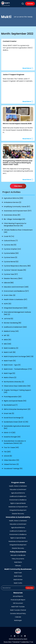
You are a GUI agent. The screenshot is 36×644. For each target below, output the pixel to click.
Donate (30, 4)
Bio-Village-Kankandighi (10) (14, 219)
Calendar (18, 617)
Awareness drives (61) (12, 215)
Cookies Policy (25, 642)
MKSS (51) (7, 340)
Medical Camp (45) (11, 331)
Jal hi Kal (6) (8, 319)
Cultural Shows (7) (11, 241)
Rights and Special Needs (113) (15, 401)
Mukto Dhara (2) (10, 377)
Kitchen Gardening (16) (13, 323)
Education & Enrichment (18, 490)
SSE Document (18, 603)
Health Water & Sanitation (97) (16, 299)
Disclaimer (16, 642)
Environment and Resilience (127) (16, 291)
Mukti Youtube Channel (18, 610)
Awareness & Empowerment (18, 507)
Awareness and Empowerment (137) (18, 211)
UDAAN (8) (8, 456)
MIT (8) (7, 335)
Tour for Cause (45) (11, 447)
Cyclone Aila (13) (10, 245)
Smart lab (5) (9, 413)
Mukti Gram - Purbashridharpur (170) (18, 369)
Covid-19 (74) (9, 236)
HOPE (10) (8, 304)
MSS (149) (7, 344)
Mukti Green (18, 576)
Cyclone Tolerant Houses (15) (15, 270)
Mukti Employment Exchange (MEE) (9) (19, 356)
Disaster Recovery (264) (13, 278)
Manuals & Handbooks (18, 555)
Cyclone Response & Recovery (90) (17, 266)
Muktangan (18, 620)
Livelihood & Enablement (18, 496)
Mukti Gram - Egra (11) (12, 365)
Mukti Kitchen (18, 580)
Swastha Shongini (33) (12, 437)
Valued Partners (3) (11, 464)
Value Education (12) (11, 460)
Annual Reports (18, 596)
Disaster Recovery (18, 514)
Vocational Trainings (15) (13, 469)
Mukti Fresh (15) (10, 361)
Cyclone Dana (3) (11, 257)
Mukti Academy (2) (11, 348)
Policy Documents (18, 559)
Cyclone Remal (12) (11, 262)
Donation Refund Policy (18, 614)
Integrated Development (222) (16, 308)
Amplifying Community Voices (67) (17, 207)
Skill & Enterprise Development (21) (17, 409)
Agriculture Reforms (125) (13, 198)
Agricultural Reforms (18, 493)
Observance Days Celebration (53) (17, 386)
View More (18, 186)
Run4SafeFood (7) (11, 405)
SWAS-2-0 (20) (10, 433)
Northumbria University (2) (14, 382)
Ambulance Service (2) (13, 202)
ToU (32, 642)
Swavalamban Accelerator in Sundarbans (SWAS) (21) (15, 442)
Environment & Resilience (18, 500)
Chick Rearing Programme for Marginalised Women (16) (15, 225)
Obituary (18, 566)
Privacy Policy (8, 642)
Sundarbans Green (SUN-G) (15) (16, 422)
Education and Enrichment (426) (16, 287)
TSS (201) (7, 452)
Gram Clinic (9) (10, 295)
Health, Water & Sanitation (18, 486)
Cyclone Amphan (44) (12, 249)
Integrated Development (18, 510)
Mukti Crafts (18, 583)
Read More (27, 68)
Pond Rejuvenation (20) (13, 397)
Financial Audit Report (18, 600)
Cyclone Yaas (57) (11, 274)
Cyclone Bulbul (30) (11, 253)
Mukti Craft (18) (10, 352)
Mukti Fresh (18, 573)
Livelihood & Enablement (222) (15, 327)
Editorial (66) (9, 283)
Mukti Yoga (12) (10, 373)
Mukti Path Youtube (18, 607)
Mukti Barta (18, 562)
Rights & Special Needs (18, 503)
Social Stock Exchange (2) (14, 418)
